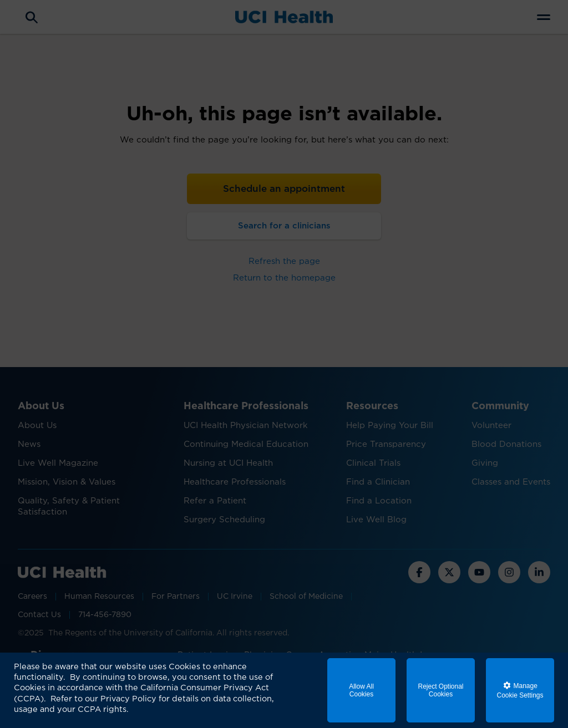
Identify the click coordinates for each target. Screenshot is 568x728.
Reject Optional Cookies (440, 690)
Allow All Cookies (361, 690)
